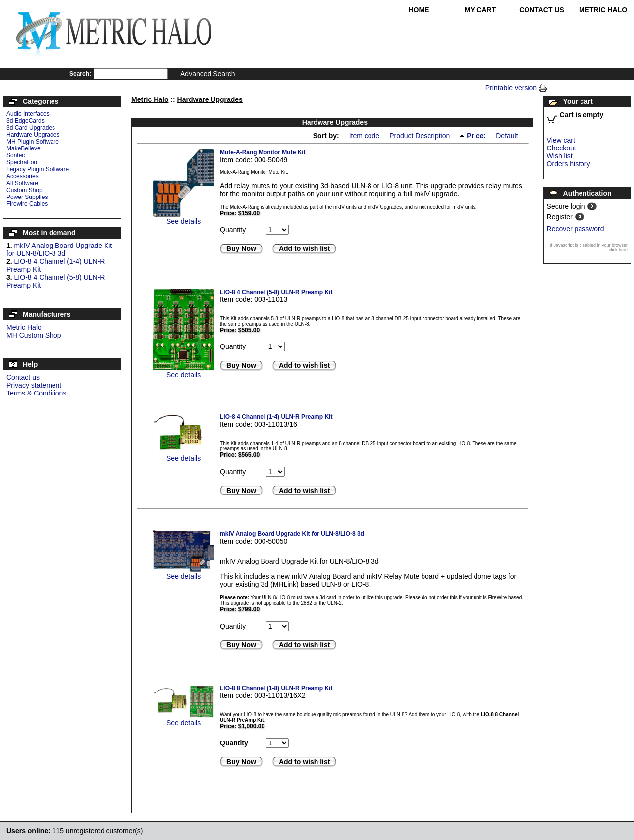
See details (184, 221)
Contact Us (542, 10)
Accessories (23, 176)
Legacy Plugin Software (38, 169)
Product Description (420, 136)
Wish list (560, 156)
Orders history (569, 164)
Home (419, 10)
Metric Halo (603, 10)
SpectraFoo (22, 162)
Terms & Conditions (36, 393)
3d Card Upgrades (31, 128)
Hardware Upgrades (33, 135)
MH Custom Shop (34, 335)
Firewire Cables (27, 204)
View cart (561, 140)
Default (507, 136)
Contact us (23, 377)
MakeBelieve (24, 148)
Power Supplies (27, 197)
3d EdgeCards (26, 121)
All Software (22, 183)
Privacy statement (34, 385)
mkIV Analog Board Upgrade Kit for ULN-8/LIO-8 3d (59, 249)
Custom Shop (25, 190)
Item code (364, 136)
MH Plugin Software (33, 142)
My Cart (480, 10)
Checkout (561, 148)
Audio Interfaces (28, 114)
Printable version (512, 88)
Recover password (576, 229)
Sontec (16, 155)
